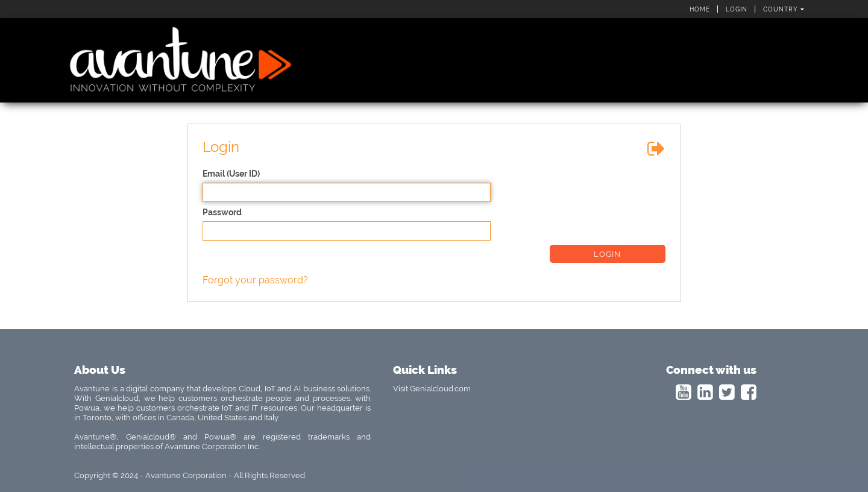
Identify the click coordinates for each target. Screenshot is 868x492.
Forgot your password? (255, 280)
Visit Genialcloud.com (432, 389)
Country (784, 9)
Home (700, 9)
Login (737, 9)
